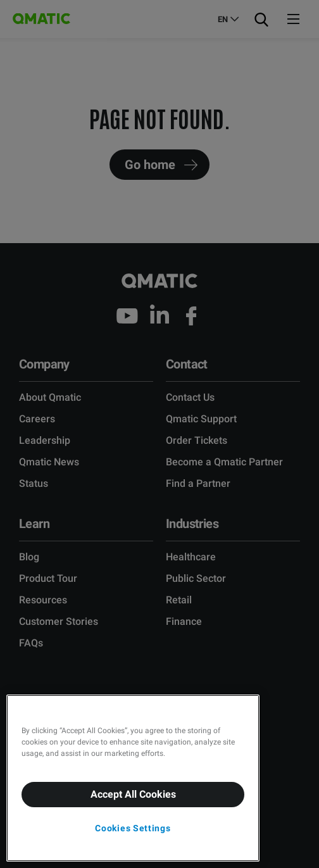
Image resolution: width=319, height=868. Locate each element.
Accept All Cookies (133, 794)
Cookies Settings (133, 828)
